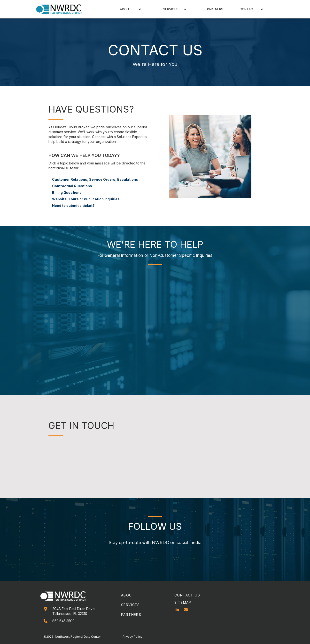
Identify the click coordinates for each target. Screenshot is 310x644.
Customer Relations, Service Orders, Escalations (95, 179)
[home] (62, 9)
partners (215, 9)
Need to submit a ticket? (73, 206)
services (130, 605)
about (128, 595)
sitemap (183, 602)
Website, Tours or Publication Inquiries (86, 199)
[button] (126, 9)
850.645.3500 (63, 621)
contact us (187, 595)
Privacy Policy (132, 637)
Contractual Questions (72, 186)
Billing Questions (67, 192)
